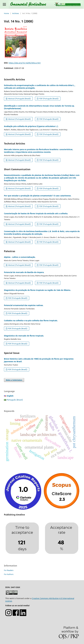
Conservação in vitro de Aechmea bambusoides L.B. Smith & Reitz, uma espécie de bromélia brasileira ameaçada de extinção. (42, 233)
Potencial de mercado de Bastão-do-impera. (24, 272)
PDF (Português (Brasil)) (49, 99)
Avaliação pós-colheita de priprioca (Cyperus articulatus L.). (31, 126)
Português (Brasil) (15, 400)
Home (6, 13)
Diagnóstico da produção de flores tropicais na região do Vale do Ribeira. (37, 290)
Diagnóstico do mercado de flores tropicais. (24, 336)
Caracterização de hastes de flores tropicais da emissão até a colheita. (36, 213)
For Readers (9, 570)
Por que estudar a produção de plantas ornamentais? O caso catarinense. (38, 196)
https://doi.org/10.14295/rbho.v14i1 (25, 63)
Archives (16, 13)
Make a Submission (14, 380)
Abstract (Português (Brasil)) (19, 99)
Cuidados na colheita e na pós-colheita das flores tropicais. (31, 320)
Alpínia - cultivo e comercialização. (20, 257)
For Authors (9, 574)
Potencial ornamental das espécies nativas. (24, 305)
